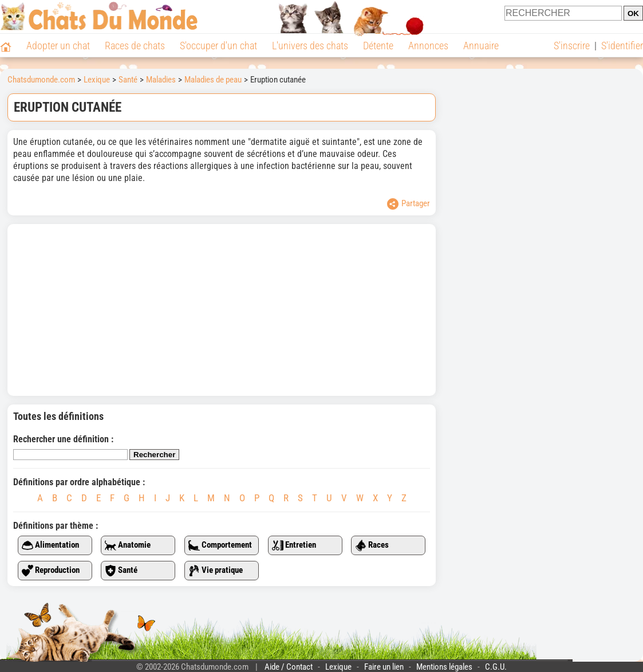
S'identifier (622, 46)
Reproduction (51, 571)
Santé (121, 571)
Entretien (294, 545)
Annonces (428, 46)
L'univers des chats (310, 46)
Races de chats (135, 46)
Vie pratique (216, 571)
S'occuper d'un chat (218, 46)
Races (372, 545)
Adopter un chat (58, 46)
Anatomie (128, 545)
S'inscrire (572, 46)
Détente (378, 46)
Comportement (220, 545)
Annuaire (481, 46)
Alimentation (50, 545)
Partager (409, 204)
